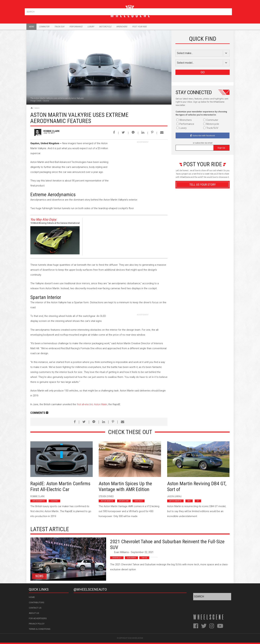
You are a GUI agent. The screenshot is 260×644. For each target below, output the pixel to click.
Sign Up (221, 148)
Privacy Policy (37, 624)
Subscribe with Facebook (204, 136)
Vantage (139, 501)
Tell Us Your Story (203, 185)
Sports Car (124, 501)
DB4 (189, 501)
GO (203, 72)
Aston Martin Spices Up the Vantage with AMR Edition (125, 486)
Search (229, 11)
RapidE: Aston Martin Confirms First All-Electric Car (60, 486)
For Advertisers (38, 618)
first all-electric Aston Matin (92, 404)
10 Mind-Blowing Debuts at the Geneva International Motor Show (55, 223)
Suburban (131, 558)
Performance (76, 27)
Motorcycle (105, 27)
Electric (54, 501)
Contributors (37, 602)
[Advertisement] (143, 164)
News (31, 27)
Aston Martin (39, 501)
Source (46, 101)
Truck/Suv (59, 27)
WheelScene (138, 638)
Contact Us (35, 608)
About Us (34, 613)
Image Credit (36, 101)
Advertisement (203, 264)
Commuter (44, 27)
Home (32, 597)
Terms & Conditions (40, 629)
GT (198, 501)
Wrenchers (122, 27)
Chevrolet (117, 558)
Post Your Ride (139, 27)
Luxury (91, 27)
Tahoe (144, 558)
